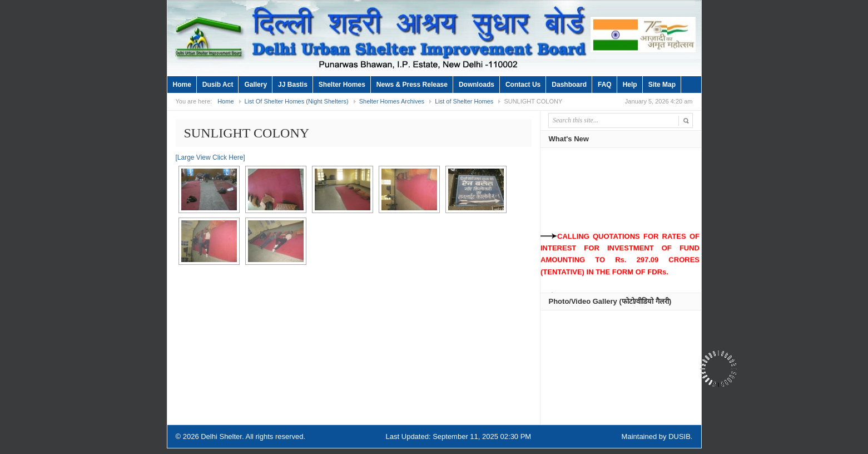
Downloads (477, 85)
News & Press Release (412, 85)
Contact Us (523, 85)
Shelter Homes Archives (392, 101)
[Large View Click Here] (210, 157)
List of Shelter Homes (464, 101)
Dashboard (569, 85)
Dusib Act (218, 85)
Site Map (662, 85)
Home (182, 85)
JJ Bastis (293, 85)
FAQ (605, 85)
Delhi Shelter (221, 436)
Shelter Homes (342, 85)
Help (630, 85)
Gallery (256, 85)
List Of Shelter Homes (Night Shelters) (297, 101)
